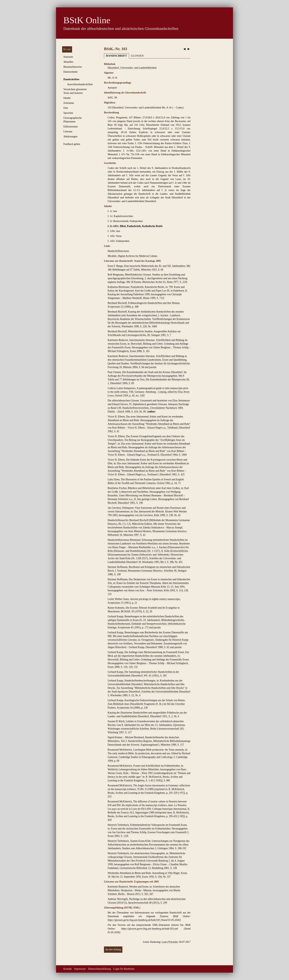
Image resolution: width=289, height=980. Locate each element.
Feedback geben (72, 144)
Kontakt (68, 969)
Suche (67, 49)
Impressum (80, 969)
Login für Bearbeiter (124, 969)
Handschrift (116, 56)
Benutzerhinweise (73, 67)
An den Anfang (113, 949)
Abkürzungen (70, 137)
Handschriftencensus (118, 251)
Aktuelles (68, 62)
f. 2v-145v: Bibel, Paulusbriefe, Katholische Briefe (135, 226)
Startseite (68, 57)
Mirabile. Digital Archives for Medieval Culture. (133, 256)
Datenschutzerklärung (99, 969)
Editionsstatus (71, 127)
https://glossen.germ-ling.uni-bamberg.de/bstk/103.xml (150, 929)
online (151, 412)
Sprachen (68, 113)
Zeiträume (69, 103)
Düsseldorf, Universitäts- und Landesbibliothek (132, 68)
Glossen (137, 56)
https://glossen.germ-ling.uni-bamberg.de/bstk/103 (134, 920)
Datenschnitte (70, 72)
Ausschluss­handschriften (80, 84)
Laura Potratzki (170, 942)
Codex (179, 108)
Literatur (68, 132)
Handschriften (71, 79)
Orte (66, 108)
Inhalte (67, 98)
